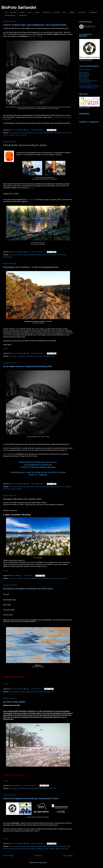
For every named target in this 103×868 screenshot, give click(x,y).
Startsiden (38, 856)
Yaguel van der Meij (62, 849)
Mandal (37, 692)
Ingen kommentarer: (38, 130)
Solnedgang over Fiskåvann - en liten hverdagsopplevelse (31, 267)
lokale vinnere (34, 487)
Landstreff (57, 12)
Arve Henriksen (18, 255)
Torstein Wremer (62, 578)
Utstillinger (72, 12)
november (69, 133)
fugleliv (36, 788)
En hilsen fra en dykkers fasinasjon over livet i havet (28, 589)
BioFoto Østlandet (84, 79)
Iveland (45, 788)
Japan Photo (17, 487)
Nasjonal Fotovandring (46, 133)
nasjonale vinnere (59, 133)
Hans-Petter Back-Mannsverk (57, 846)
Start (6, 12)
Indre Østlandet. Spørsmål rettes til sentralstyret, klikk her (88, 82)
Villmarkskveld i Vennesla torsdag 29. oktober (25, 145)
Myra (39, 578)
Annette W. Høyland (19, 846)
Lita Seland (33, 578)
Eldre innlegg (68, 856)
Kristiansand (28, 133)
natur (36, 356)
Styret (30, 12)
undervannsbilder (45, 692)
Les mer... (32, 188)
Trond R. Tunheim (21, 135)
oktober (5, 135)
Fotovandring (93, 12)
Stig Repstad (52, 255)
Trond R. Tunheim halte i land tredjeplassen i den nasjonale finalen (35, 25)
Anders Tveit (17, 788)
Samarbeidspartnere (10, 15)
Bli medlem (14, 12)
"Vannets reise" (82, 12)
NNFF (64, 12)
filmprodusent (26, 788)
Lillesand (36, 133)
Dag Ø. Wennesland (30, 255)
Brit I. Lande (17, 578)
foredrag (39, 255)
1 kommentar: (28, 575)
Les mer (6, 349)
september (12, 135)
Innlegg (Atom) (42, 862)
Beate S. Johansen (19, 356)
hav (33, 692)
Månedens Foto (46, 578)
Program (37, 12)
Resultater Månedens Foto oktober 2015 (22, 499)
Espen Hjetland (31, 846)
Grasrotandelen (23, 15)
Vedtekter (22, 12)
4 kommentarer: (36, 689)
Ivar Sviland (25, 578)
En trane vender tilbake (14, 702)
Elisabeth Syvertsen (19, 692)
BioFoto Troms (83, 78)
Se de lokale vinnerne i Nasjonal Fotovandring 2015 (28, 366)
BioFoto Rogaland (84, 77)
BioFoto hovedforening (85, 70)
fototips (28, 692)
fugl (32, 788)
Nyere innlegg (8, 856)
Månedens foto (47, 12)
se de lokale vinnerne (35, 36)
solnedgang (47, 356)
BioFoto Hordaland (84, 74)
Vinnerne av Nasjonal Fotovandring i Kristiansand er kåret (31, 799)
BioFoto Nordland (84, 72)
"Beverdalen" (31, 200)
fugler (40, 788)
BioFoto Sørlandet (19, 7)
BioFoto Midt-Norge (84, 75)
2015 (11, 133)
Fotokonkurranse (18, 133)
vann (53, 356)
